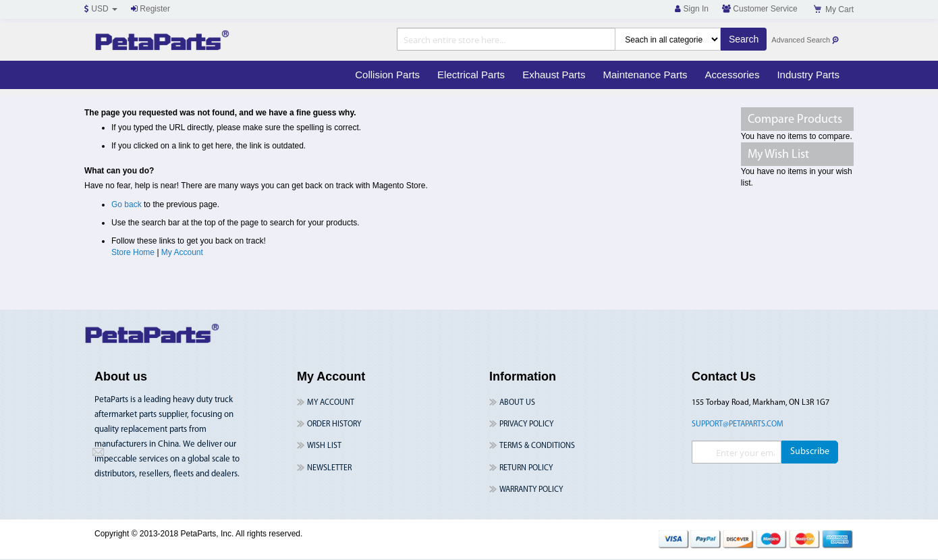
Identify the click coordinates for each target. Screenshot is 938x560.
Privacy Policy (526, 424)
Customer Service (760, 9)
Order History (334, 424)
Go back (127, 204)
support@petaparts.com (738, 424)
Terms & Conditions (537, 446)
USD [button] (101, 9)
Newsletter (329, 468)
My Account (182, 252)
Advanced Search (805, 40)
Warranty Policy (531, 490)
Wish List (324, 446)
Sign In (692, 9)
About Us (517, 403)
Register (150, 9)
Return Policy (526, 468)
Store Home (133, 252)
